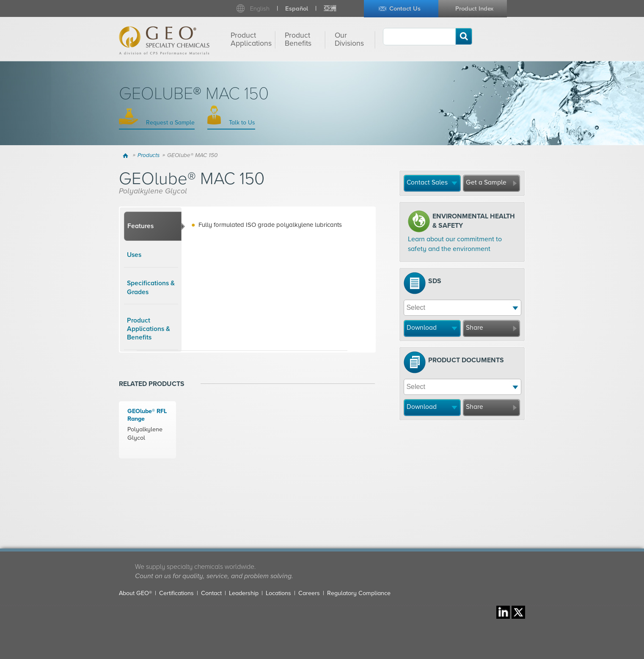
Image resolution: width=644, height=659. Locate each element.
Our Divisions (349, 39)
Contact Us (405, 9)
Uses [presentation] (134, 255)
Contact (211, 593)
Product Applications (251, 39)
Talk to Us (241, 123)
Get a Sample (486, 182)
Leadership (244, 593)
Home (127, 155)
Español (297, 9)
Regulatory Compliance (359, 593)
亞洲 (330, 9)
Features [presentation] (140, 226)
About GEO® (135, 593)
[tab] (153, 226)
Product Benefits (298, 39)
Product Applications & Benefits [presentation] (149, 329)
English (260, 9)
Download (422, 328)
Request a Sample (169, 123)
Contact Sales (427, 182)
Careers (309, 593)
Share (475, 328)
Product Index (474, 9)
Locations (278, 593)
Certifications (176, 593)
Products (149, 155)
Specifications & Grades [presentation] (151, 287)
